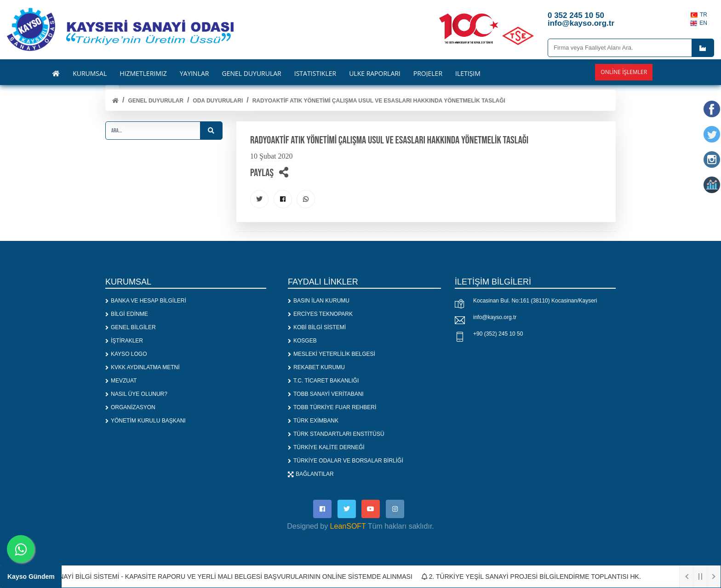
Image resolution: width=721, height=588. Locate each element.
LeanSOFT (348, 526)
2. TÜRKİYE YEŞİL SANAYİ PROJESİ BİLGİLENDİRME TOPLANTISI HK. (535, 577)
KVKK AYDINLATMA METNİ (143, 367)
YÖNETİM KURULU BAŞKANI (146, 421)
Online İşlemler (624, 72)
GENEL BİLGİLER (131, 327)
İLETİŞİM (468, 74)
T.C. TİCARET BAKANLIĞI (323, 381)
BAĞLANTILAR (311, 474)
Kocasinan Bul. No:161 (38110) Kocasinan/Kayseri (535, 301)
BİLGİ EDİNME (127, 314)
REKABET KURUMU (316, 367)
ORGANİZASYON (130, 407)
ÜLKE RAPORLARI (375, 74)
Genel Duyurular (155, 101)
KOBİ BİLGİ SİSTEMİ (317, 327)
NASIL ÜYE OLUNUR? (136, 394)
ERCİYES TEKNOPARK (320, 314)
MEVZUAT (121, 381)
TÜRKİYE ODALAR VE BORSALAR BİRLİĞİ (346, 461)
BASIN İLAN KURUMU (319, 301)
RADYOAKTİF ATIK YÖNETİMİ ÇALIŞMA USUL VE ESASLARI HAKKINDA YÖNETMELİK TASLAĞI (379, 101)
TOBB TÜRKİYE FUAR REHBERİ (332, 407)
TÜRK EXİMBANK (313, 421)
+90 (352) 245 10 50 (498, 334)
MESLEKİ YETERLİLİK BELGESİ (332, 354)
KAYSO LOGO (126, 354)
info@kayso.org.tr (495, 317)
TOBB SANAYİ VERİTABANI (326, 394)
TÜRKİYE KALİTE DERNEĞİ (326, 447)
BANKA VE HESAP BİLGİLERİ (146, 301)
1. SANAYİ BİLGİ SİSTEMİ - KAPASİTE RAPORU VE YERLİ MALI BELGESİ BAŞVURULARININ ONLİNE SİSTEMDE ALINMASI (228, 577)
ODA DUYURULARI (218, 101)
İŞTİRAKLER (124, 341)
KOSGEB (302, 341)
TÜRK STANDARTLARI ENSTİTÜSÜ (336, 434)
